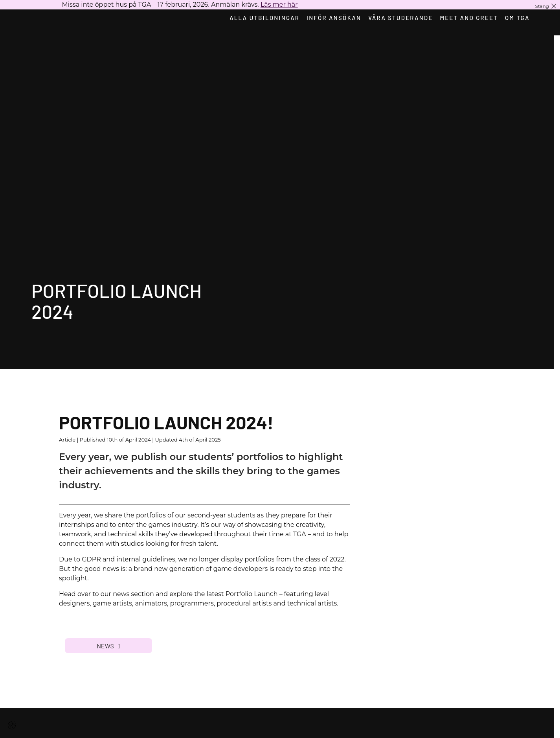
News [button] (108, 646)
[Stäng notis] (546, 6)
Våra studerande (399, 17)
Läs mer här (279, 5)
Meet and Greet (469, 17)
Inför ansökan (332, 17)
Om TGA (518, 17)
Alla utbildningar (262, 17)
